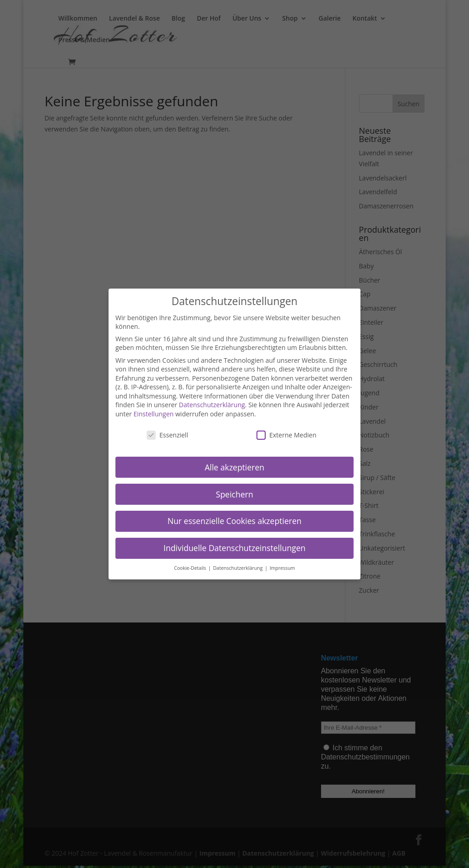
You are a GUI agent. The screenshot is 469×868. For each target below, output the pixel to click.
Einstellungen (153, 414)
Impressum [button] (282, 568)
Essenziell (167, 435)
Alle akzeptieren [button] (234, 467)
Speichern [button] (234, 494)
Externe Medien (286, 435)
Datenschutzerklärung (212, 405)
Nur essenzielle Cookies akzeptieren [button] (235, 521)
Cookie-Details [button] (191, 568)
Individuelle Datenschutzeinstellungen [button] (234, 548)
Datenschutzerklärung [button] (238, 568)
